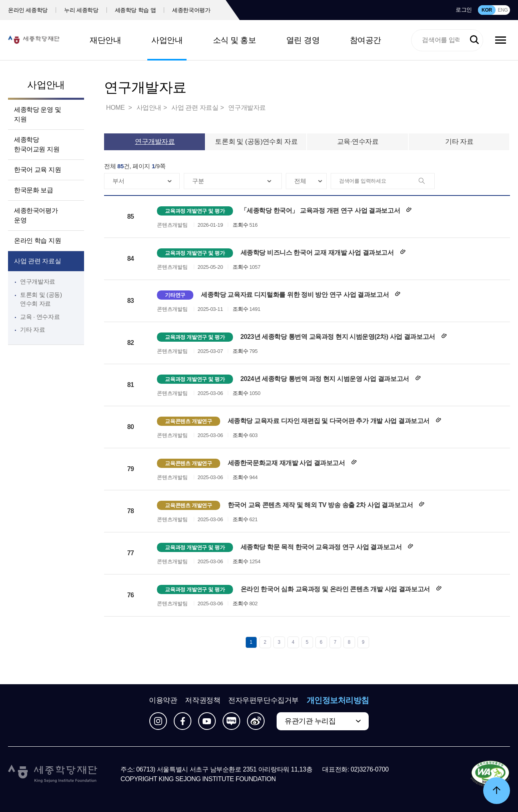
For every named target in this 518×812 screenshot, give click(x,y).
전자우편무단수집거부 (263, 700)
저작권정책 (203, 700)
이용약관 (163, 700)
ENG (503, 10)
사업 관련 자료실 (37, 261)
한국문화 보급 (34, 190)
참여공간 (365, 40)
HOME (116, 108)
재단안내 (105, 40)
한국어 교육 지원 (37, 170)
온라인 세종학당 (28, 10)
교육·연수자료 (358, 142)
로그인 (464, 10)
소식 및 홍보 (235, 40)
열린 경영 (303, 40)
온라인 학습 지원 (37, 241)
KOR (487, 10)
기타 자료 (32, 329)
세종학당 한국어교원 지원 (37, 144)
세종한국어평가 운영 (36, 215)
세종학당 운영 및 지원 (37, 114)
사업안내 (167, 40)
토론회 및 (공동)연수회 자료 (256, 142)
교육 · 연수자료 (40, 317)
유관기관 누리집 (310, 721)
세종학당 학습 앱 (136, 10)
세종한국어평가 (191, 10)
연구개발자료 (38, 281)
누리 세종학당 (81, 10)
